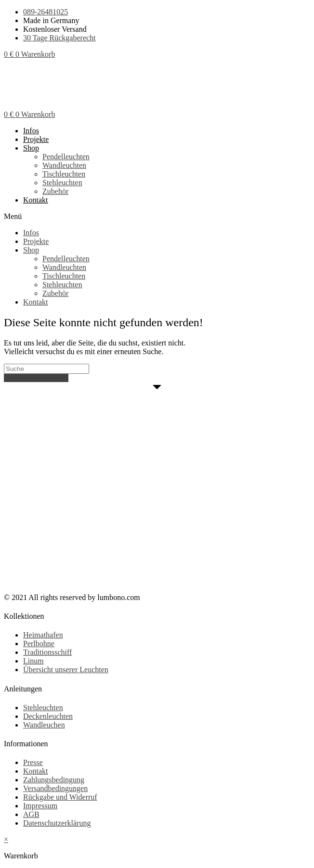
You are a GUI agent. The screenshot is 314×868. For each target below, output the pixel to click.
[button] (157, 217)
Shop (31, 148)
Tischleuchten (64, 174)
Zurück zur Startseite (36, 378)
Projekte (36, 139)
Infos (31, 131)
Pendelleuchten (66, 157)
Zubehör (55, 191)
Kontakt (36, 200)
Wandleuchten (64, 165)
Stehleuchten (62, 183)
